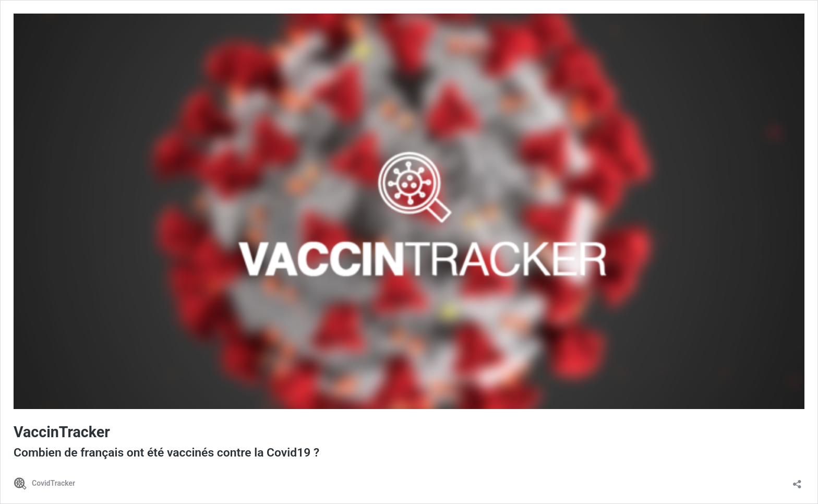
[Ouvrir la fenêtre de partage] (797, 481)
